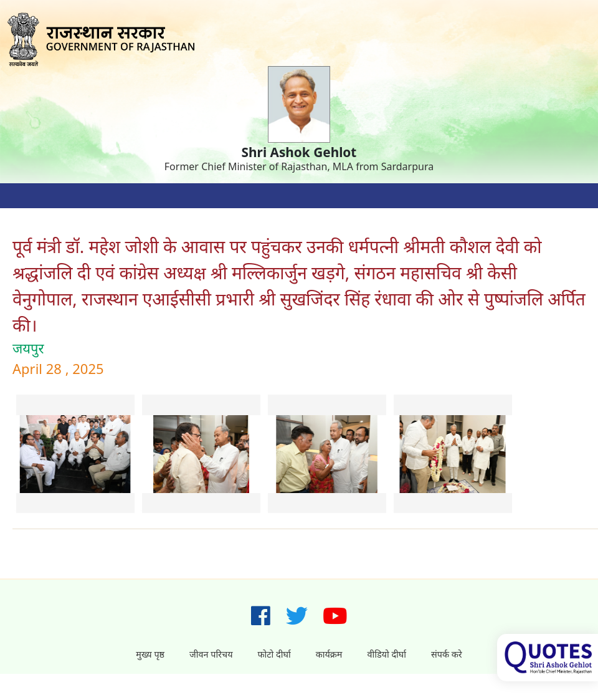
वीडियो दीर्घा (387, 654)
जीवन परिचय (211, 654)
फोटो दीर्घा (274, 654)
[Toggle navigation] (25, 196)
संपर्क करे (447, 654)
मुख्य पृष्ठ (150, 654)
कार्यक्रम (329, 654)
